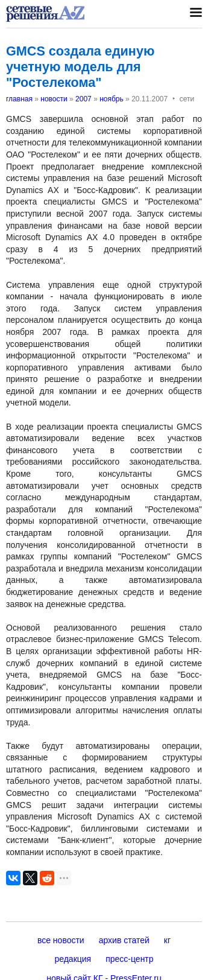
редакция (73, 959)
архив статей (124, 940)
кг (167, 940)
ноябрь (112, 99)
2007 (83, 99)
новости (54, 99)
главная (19, 99)
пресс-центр (129, 959)
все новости (61, 940)
